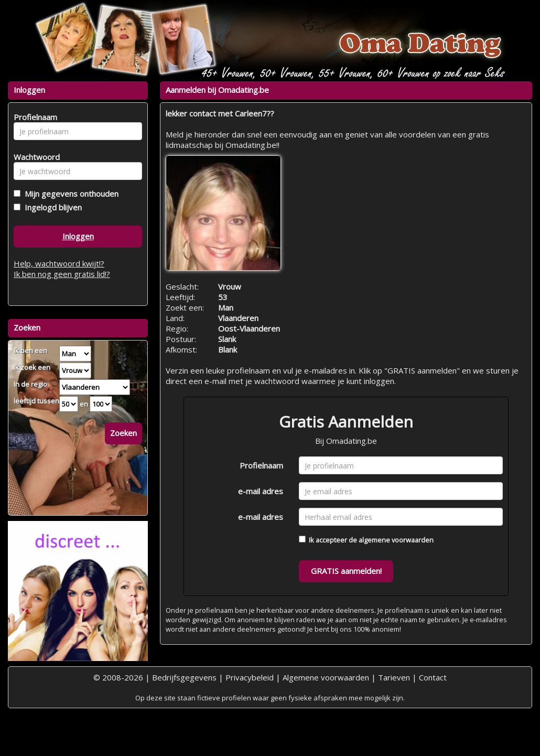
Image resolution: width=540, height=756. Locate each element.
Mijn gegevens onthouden (69, 194)
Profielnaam (261, 465)
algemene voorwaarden (396, 540)
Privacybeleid (250, 677)
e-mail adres (261, 491)
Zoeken (123, 433)
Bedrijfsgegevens (184, 677)
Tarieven (394, 677)
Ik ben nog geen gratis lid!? (62, 274)
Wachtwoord (34, 157)
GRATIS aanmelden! (346, 571)
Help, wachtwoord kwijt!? (59, 263)
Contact (433, 677)
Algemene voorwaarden (326, 677)
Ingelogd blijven (51, 207)
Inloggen (78, 236)
